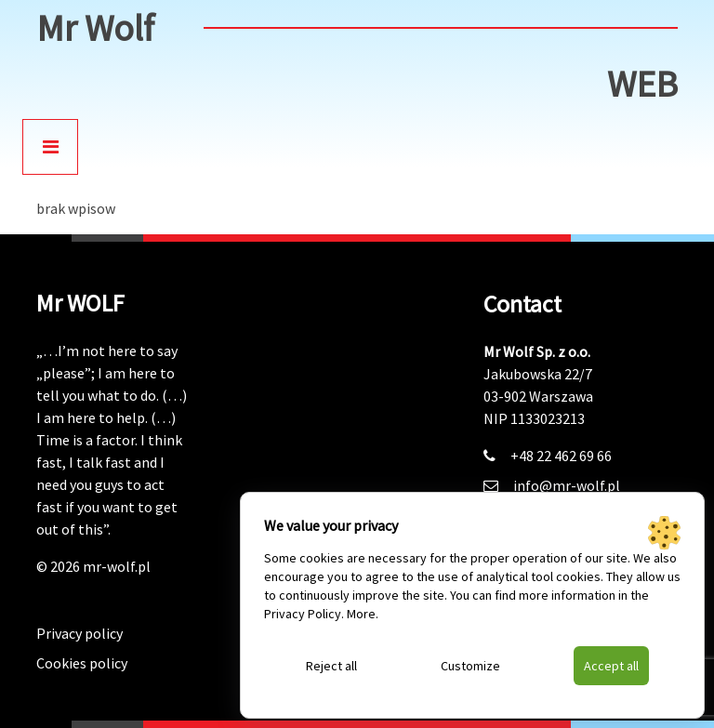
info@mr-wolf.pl (567, 485)
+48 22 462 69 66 (561, 456)
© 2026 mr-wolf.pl (93, 566)
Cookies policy (82, 663)
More (361, 614)
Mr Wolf (95, 28)
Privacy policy (79, 633)
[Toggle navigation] (50, 147)
